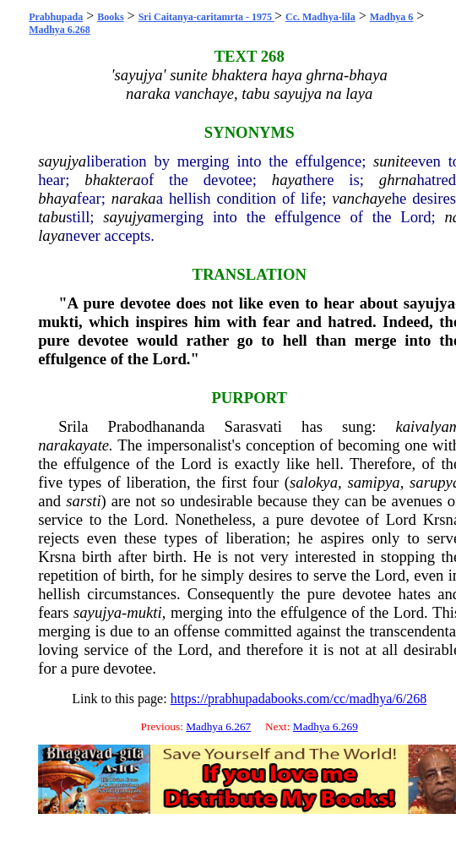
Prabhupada (56, 17)
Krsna (57, 557)
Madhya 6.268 (60, 30)
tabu (52, 217)
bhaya (57, 198)
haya (287, 180)
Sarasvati (253, 426)
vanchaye (361, 198)
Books (110, 17)
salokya (314, 482)
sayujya (62, 161)
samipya (373, 482)
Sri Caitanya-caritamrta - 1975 (206, 17)
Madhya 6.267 (218, 726)
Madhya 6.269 (326, 726)
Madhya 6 (392, 17)
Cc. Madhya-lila (320, 17)
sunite (392, 161)
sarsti (83, 501)
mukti (58, 322)
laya (52, 235)
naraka (134, 198)
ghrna (398, 180)
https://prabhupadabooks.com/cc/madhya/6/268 (299, 699)
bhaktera (112, 180)
